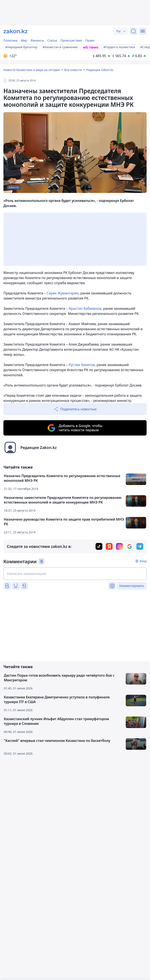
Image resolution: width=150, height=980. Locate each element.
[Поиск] (133, 31)
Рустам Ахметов (82, 365)
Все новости (73, 70)
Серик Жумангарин (63, 293)
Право (90, 40)
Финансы (37, 40)
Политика (10, 40)
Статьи (52, 40)
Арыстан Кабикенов (85, 308)
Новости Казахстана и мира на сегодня (32, 70)
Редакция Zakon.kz (100, 70)
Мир (24, 40)
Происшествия (71, 40)
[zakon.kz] (16, 31)
